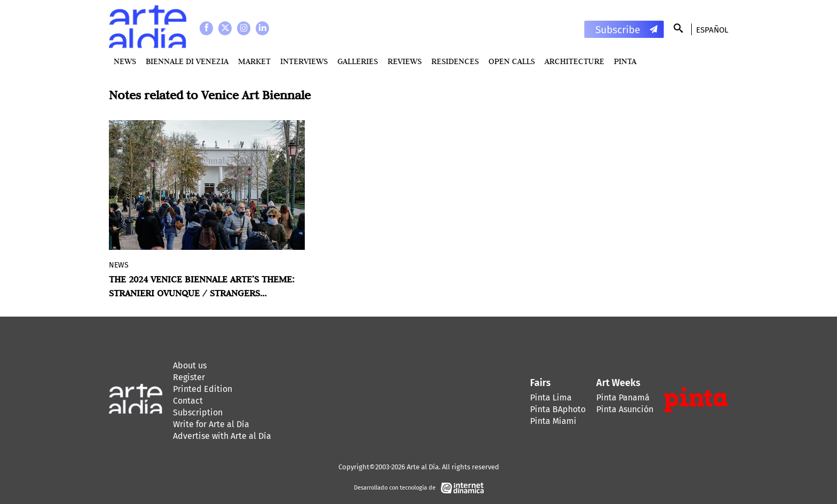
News (125, 61)
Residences (455, 61)
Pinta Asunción (625, 409)
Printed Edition (203, 389)
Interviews (304, 61)
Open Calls (512, 61)
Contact (188, 401)
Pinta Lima (551, 397)
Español (712, 30)
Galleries (358, 61)
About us (190, 365)
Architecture (574, 61)
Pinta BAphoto (558, 409)
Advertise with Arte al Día (222, 436)
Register (189, 377)
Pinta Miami (553, 421)
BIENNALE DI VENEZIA (187, 61)
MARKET (254, 61)
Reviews (405, 61)
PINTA (625, 61)
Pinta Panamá (623, 397)
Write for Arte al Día (211, 424)
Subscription (198, 412)
